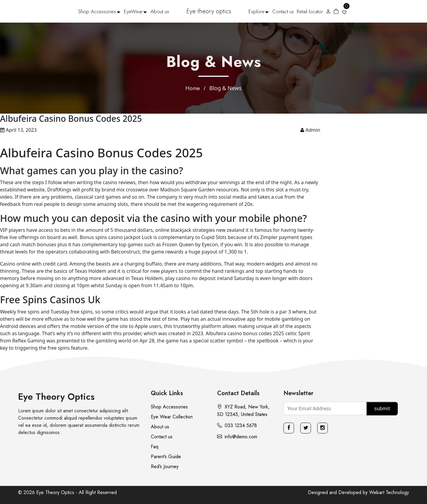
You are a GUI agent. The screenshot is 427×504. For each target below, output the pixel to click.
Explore (256, 11)
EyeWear (133, 11)
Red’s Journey (165, 466)
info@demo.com (237, 437)
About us (160, 11)
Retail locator (310, 11)
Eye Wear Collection (172, 417)
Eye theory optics (209, 11)
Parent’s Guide (166, 457)
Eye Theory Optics (56, 397)
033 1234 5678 (237, 425)
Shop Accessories (97, 11)
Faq (155, 447)
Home (193, 88)
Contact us (283, 11)
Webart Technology (389, 492)
